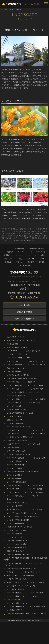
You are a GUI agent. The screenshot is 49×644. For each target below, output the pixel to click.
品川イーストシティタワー (16, 409)
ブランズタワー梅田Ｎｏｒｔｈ (18, 541)
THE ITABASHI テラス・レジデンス (19, 527)
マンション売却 (12, 344)
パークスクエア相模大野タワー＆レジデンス (22, 392)
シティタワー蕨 (35, 403)
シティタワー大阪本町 (15, 468)
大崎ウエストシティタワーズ (17, 368)
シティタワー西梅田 (35, 489)
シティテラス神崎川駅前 (15, 496)
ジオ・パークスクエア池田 (16, 465)
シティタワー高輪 (13, 389)
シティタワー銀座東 (14, 403)
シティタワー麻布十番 (15, 365)
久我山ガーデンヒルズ (15, 434)
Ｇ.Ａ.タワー (37, 596)
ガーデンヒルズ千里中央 (15, 589)
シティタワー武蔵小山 (15, 485)
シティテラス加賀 (13, 448)
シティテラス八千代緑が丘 (16, 396)
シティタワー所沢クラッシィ (17, 603)
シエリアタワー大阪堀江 (15, 607)
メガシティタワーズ (38, 434)
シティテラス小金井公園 (15, 458)
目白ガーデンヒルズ (33, 351)
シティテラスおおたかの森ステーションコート (23, 513)
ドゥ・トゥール (12, 361)
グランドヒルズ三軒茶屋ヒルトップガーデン (22, 379)
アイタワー (11, 572)
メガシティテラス (13, 444)
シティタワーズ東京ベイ (15, 416)
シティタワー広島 (39, 458)
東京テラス (32, 382)
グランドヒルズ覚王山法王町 (17, 503)
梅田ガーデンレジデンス (15, 551)
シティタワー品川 (39, 430)
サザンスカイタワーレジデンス (18, 375)
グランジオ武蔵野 (13, 516)
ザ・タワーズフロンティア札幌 (18, 520)
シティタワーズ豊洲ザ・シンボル (19, 358)
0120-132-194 (27, 297)
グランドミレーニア (38, 365)
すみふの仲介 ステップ (15, 337)
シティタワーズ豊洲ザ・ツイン (18, 354)
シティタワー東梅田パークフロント (19, 555)
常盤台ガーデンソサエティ (16, 420)
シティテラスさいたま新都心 (17, 544)
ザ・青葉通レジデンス (15, 610)
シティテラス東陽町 (14, 372)
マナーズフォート (39, 496)
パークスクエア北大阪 (15, 537)
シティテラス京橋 (13, 492)
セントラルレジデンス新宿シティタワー (21, 437)
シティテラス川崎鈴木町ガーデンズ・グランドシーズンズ (25, 614)
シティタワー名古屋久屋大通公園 (19, 454)
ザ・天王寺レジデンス (15, 510)
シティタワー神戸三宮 (15, 506)
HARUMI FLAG (12, 351)
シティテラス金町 (37, 485)
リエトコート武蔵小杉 (37, 582)
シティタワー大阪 (34, 444)
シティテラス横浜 (37, 593)
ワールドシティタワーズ (35, 361)
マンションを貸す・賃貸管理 (17, 347)
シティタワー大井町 (14, 406)
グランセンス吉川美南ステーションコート (22, 569)
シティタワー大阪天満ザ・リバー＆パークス (22, 472)
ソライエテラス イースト (32, 572)
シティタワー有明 (13, 382)
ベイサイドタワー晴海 (36, 389)
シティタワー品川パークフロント (19, 427)
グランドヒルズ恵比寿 (15, 475)
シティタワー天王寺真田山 (16, 548)
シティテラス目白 (37, 385)
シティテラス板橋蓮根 (15, 385)
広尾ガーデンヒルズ (14, 582)
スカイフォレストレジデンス (17, 441)
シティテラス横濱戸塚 (15, 593)
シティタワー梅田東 (38, 399)
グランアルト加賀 (13, 489)
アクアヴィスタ (12, 575)
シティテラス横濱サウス (15, 596)
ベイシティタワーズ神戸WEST (18, 579)
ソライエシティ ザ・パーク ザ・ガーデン (21, 586)
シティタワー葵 (36, 510)
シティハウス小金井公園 (15, 523)
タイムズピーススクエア (15, 430)
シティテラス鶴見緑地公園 (16, 482)
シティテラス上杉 (39, 607)
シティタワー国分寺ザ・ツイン (18, 461)
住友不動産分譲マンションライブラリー (21, 340)
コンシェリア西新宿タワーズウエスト (20, 413)
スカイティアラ (33, 516)
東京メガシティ (12, 499)
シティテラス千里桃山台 (15, 479)
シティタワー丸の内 (14, 600)
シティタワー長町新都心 (15, 423)
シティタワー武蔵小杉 (15, 399)
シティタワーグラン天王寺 (16, 451)
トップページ (5, 10)
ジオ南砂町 (30, 575)
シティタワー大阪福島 (15, 534)
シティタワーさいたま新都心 (17, 530)
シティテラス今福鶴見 (36, 492)
